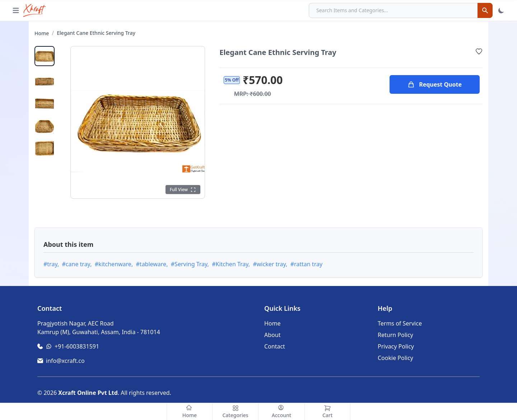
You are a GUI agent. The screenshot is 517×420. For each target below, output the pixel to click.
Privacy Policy (396, 346)
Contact (275, 346)
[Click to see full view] (183, 190)
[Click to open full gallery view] (138, 122)
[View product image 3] (45, 102)
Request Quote (435, 84)
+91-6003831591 (77, 346)
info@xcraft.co (65, 361)
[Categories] (236, 412)
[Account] (281, 412)
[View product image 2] (45, 79)
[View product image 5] (45, 148)
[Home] (190, 412)
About (272, 335)
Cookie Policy (395, 358)
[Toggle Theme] (501, 10)
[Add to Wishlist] (479, 51)
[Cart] (327, 412)
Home (42, 33)
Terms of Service (400, 323)
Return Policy (395, 335)
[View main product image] (45, 56)
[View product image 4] (45, 125)
